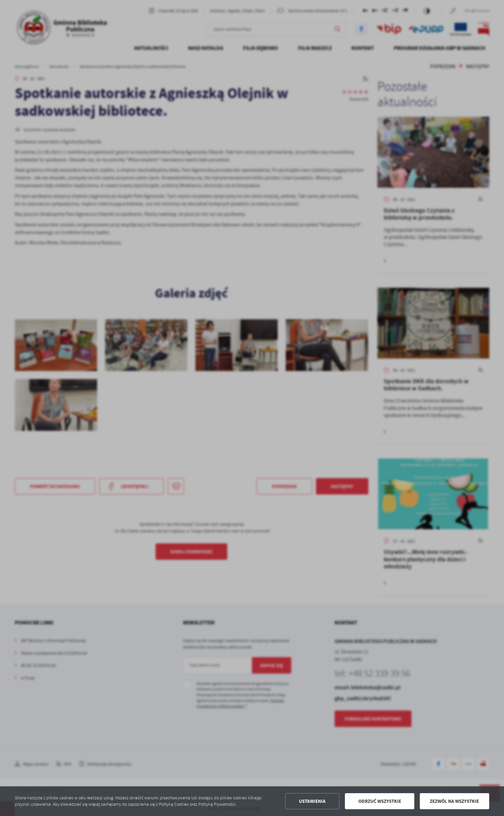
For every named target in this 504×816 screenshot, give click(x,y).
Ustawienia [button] (312, 801)
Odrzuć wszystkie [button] (380, 801)
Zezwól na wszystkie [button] (454, 801)
